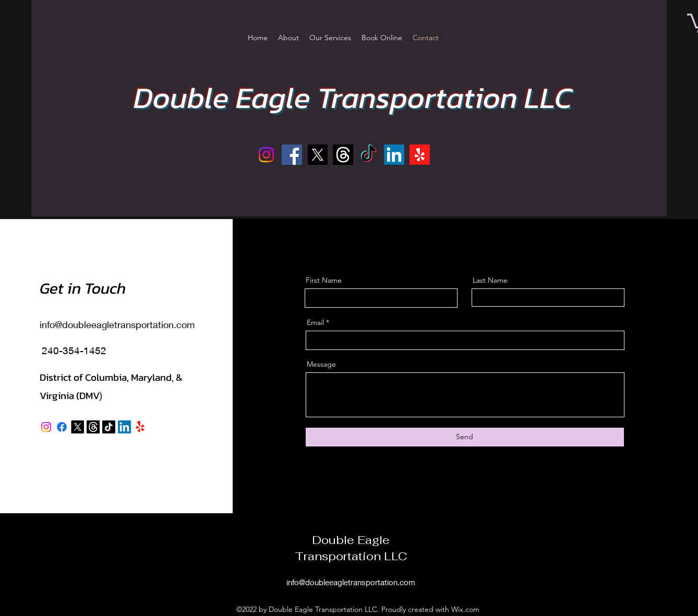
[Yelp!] (420, 155)
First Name (324, 280)
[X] (317, 155)
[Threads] (343, 155)
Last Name (490, 280)
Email (315, 322)
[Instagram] (266, 155)
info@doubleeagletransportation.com (117, 324)
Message (321, 364)
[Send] (465, 437)
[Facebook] (292, 155)
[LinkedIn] (394, 155)
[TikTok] (369, 155)
